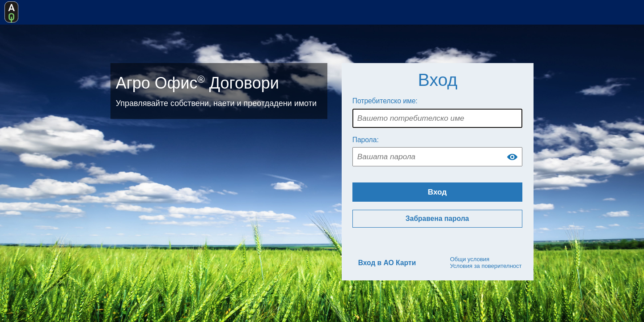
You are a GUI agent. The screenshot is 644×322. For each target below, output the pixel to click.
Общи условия (470, 259)
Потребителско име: (385, 101)
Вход (437, 192)
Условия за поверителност (486, 266)
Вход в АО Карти (387, 263)
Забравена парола (437, 218)
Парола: (366, 140)
